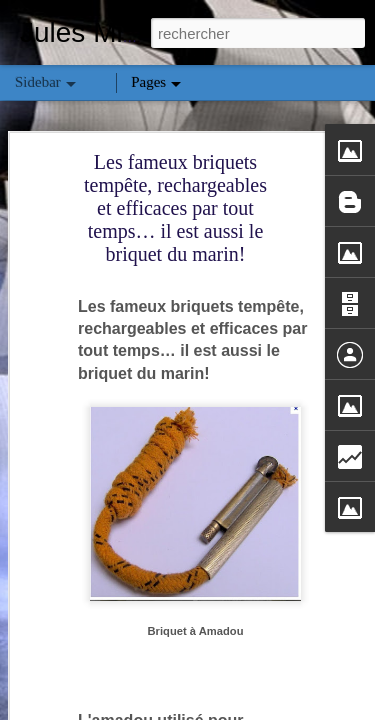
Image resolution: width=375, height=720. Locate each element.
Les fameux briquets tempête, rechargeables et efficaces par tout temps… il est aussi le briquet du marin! (175, 208)
